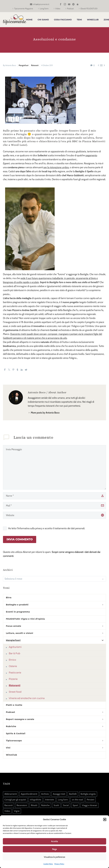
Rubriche (11, 726)
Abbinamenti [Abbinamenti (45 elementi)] (11, 794)
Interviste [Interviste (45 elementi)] (50, 800)
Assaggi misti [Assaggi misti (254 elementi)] (59, 794)
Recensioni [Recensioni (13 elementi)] (22, 805)
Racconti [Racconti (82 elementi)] (9, 805)
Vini (8, 748)
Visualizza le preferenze (54, 857)
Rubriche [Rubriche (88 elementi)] (45, 805)
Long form (44, 9)
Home (29, 20)
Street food (15, 692)
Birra (9, 598)
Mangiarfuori (24, 65)
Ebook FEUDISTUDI (89, 9)
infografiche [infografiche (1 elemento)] (35, 800)
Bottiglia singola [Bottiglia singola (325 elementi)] (88, 794)
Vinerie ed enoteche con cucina (27, 698)
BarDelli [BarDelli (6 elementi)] (73, 794)
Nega (55, 849)
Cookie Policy (48, 864)
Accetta (54, 841)
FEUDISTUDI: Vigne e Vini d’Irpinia (25, 619)
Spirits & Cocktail (16, 733)
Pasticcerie (15, 673)
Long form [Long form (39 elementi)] (63, 800)
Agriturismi (15, 647)
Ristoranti (35, 65)
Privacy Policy (59, 864)
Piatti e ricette (14, 705)
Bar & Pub (14, 653)
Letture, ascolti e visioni (20, 633)
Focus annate (14, 626)
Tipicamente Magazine (24, 9)
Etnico (12, 660)
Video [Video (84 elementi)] (7, 811)
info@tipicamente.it (41, 4)
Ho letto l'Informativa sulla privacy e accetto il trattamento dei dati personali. (47, 528)
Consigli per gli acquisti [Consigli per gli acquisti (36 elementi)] (15, 800)
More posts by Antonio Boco (45, 413)
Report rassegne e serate (20, 719)
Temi (79, 20)
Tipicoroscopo (14, 741)
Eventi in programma (18, 612)
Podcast (70, 9)
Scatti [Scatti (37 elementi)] (56, 805)
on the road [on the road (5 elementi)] (77, 800)
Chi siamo (43, 20)
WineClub (93, 20)
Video (58, 9)
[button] (105, 819)
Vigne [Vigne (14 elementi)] (17, 811)
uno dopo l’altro (23, 171)
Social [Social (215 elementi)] (66, 805)
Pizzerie (13, 679)
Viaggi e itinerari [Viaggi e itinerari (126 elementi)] (89, 805)
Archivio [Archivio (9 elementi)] (45, 794)
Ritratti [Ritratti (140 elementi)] (34, 805)
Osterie (13, 666)
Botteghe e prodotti (17, 605)
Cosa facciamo (63, 20)
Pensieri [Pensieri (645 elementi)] (91, 800)
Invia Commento (20, 539)
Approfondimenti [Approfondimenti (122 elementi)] (29, 794)
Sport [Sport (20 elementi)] (75, 805)
